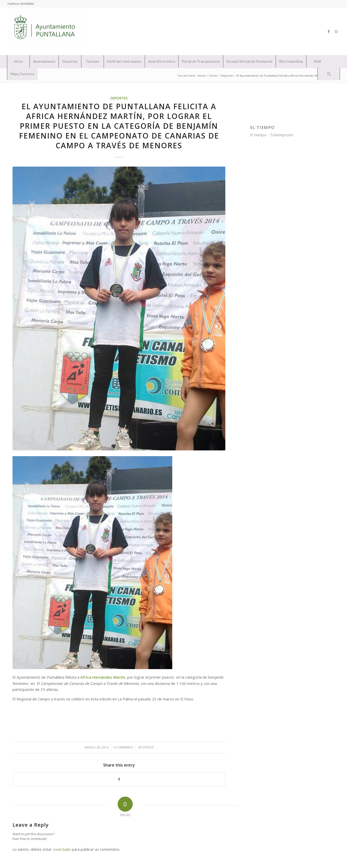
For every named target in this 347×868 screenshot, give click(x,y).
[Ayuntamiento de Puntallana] (45, 31)
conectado (62, 849)
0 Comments (123, 747)
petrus (148, 747)
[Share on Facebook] (119, 779)
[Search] (329, 74)
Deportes (119, 98)
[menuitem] (18, 61)
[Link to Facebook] (329, 31)
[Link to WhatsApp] (336, 31)
